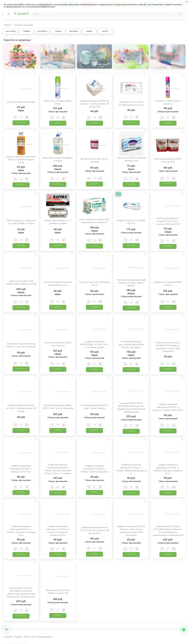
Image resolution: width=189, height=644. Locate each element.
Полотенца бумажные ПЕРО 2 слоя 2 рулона (168, 161)
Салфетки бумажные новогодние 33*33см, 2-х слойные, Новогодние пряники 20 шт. (21, 531)
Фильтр (105, 31)
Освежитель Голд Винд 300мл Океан (58, 103)
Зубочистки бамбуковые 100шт (21, 102)
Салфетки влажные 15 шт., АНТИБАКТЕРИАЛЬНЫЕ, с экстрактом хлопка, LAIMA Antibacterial (168, 347)
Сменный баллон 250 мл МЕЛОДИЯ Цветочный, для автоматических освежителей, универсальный (131, 408)
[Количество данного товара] (21, 117)
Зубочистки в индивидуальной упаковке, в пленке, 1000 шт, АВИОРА (131, 283)
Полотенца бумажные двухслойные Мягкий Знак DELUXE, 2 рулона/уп (131, 345)
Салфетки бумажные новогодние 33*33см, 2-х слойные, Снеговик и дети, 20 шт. (168, 407)
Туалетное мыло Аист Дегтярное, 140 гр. (94, 284)
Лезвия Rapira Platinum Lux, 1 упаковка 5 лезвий (58, 222)
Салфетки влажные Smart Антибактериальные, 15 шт (131, 104)
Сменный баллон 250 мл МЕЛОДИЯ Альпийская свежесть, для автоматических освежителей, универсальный (21, 593)
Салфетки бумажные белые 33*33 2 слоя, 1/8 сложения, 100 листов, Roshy (94, 531)
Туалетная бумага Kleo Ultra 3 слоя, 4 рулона (58, 344)
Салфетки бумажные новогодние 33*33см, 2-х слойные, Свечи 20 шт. (21, 469)
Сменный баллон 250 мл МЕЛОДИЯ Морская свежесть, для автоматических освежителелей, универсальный (168, 531)
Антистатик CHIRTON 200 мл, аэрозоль (168, 103)
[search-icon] (180, 14)
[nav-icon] (9, 14)
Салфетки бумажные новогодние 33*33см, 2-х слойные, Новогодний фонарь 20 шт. (131, 469)
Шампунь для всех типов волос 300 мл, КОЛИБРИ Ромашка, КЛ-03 (21, 160)
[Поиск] (107, 14)
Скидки (58, 31)
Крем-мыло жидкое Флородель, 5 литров (58, 159)
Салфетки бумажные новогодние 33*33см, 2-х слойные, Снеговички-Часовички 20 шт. (58, 531)
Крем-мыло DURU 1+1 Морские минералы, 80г (131, 159)
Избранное (74, 31)
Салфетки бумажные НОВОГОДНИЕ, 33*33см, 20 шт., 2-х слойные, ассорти (94, 345)
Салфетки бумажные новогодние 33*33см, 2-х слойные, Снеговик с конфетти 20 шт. (168, 469)
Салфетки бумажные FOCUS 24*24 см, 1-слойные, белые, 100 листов (21, 408)
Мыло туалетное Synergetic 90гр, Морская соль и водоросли (94, 221)
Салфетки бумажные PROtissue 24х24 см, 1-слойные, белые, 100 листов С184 (94, 104)
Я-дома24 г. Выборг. (13, 637)
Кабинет (89, 31)
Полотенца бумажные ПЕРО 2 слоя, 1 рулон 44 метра (94, 407)
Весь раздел (11, 31)
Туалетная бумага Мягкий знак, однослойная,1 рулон (58, 284)
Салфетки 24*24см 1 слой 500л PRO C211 (131, 222)
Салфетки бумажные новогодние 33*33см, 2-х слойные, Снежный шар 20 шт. (94, 469)
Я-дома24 (21, 14)
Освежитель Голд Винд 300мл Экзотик (168, 284)
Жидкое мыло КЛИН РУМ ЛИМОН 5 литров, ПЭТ (58, 592)
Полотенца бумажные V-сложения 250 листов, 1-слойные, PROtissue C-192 (168, 221)
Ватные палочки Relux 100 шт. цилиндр (94, 161)
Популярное (42, 31)
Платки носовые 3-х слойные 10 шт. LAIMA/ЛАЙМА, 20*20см (21, 222)
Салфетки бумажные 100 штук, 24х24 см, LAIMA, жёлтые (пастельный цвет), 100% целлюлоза (131, 531)
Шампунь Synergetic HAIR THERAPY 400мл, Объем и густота (21, 283)
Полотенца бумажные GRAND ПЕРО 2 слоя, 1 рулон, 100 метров (58, 407)
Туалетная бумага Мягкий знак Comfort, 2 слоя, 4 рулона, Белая (21, 345)
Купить (21, 123)
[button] (35, 75)
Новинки (27, 31)
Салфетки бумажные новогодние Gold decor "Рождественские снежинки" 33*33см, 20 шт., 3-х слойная (58, 469)
